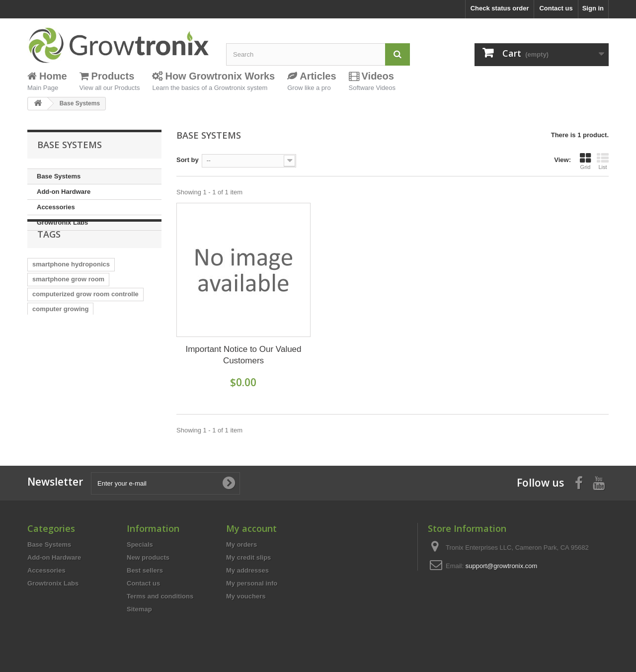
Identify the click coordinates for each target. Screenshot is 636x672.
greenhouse (131, 365)
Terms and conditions (160, 596)
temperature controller (67, 365)
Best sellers (145, 570)
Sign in (593, 8)
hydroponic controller (66, 410)
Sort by (188, 160)
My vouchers (246, 596)
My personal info (252, 583)
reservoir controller (62, 380)
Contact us (556, 8)
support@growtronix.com (502, 566)
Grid (585, 161)
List (603, 161)
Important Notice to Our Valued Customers (243, 355)
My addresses (247, 570)
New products (148, 557)
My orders (241, 545)
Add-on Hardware (64, 192)
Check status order (500, 8)
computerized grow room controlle (85, 320)
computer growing (60, 335)
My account (251, 528)
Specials (140, 545)
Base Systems (59, 176)
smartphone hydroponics (71, 291)
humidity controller (62, 350)
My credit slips (248, 557)
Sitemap (139, 609)
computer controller (63, 395)
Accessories (56, 207)
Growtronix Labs (62, 222)
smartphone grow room (68, 305)
